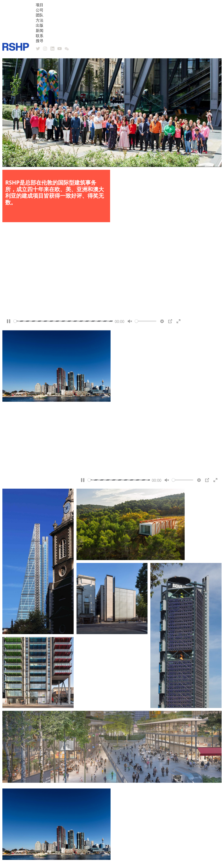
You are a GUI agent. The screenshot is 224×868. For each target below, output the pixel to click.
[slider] (63, 322)
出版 (40, 25)
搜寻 (40, 41)
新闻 (40, 30)
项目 (40, 5)
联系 (40, 36)
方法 (40, 20)
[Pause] (9, 322)
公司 (40, 10)
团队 (40, 15)
